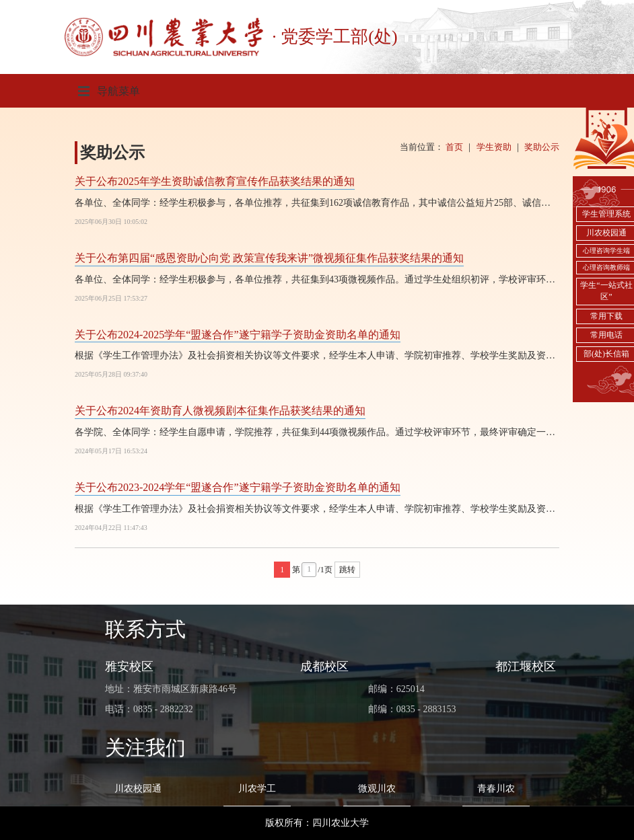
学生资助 (494, 147)
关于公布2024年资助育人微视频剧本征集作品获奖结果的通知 (220, 411)
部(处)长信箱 (606, 354)
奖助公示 (542, 147)
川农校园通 (606, 233)
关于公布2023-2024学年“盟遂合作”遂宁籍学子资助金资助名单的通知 (238, 487)
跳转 (347, 570)
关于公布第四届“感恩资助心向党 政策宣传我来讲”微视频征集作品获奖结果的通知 (269, 258)
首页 (454, 147)
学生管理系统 (606, 214)
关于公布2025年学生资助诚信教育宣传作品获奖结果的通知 (215, 181)
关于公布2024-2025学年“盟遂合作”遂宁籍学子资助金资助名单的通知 (238, 335)
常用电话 (606, 335)
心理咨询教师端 (606, 267)
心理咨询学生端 (606, 251)
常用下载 (606, 316)
